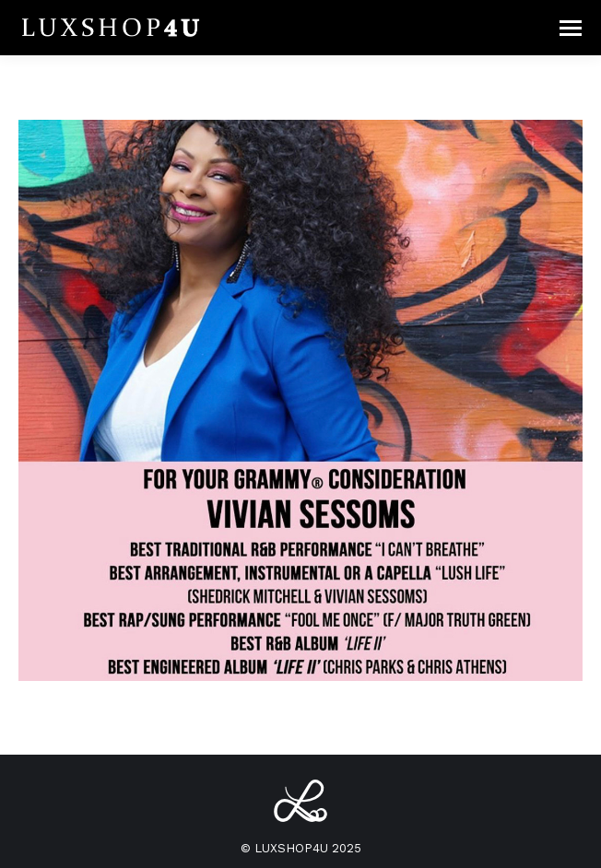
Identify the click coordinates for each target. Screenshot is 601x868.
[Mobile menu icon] (571, 28)
